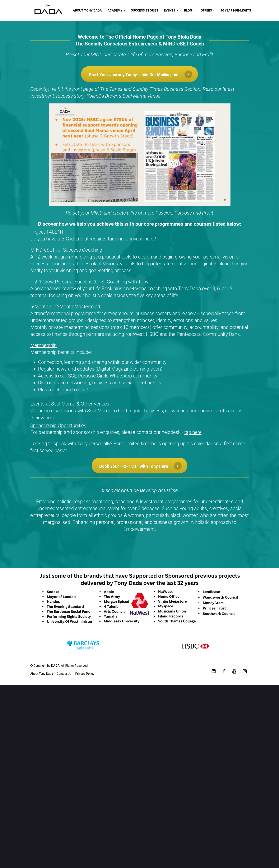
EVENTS (170, 10)
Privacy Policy (85, 674)
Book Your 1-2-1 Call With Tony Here (140, 466)
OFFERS (206, 10)
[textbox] (140, 325)
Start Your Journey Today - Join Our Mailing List (140, 74)
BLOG (188, 10)
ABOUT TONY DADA (87, 10)
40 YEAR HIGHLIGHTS (236, 10)
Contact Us (64, 674)
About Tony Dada (42, 674)
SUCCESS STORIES (145, 10)
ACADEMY (115, 10)
